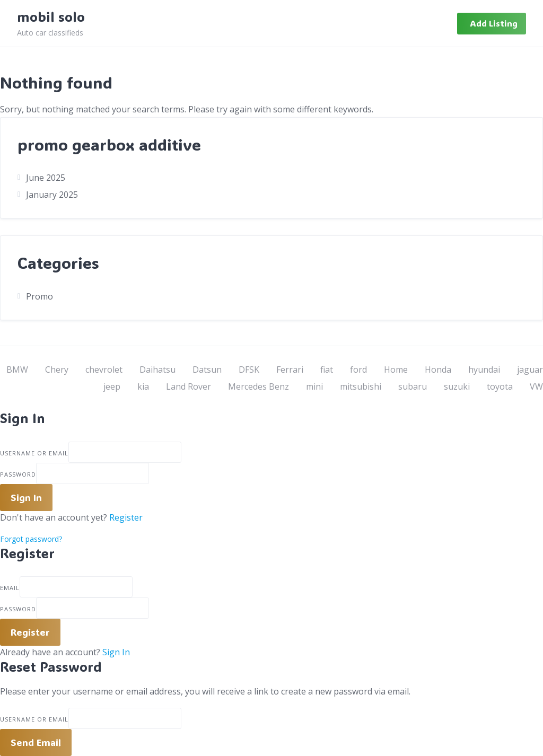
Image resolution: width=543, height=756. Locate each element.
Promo (40, 296)
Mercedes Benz (259, 386)
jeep (112, 386)
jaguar (530, 370)
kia (143, 386)
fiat (327, 370)
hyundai (484, 370)
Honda (438, 370)
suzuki (457, 386)
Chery (57, 370)
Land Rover (189, 386)
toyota (500, 386)
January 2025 (52, 195)
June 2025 (46, 178)
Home (396, 370)
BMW (17, 370)
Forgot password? (31, 539)
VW (536, 386)
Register (126, 517)
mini (314, 386)
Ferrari (290, 370)
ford (358, 370)
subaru (413, 386)
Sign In (116, 652)
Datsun (207, 370)
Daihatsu (157, 370)
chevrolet (104, 370)
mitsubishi (361, 386)
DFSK (249, 370)
